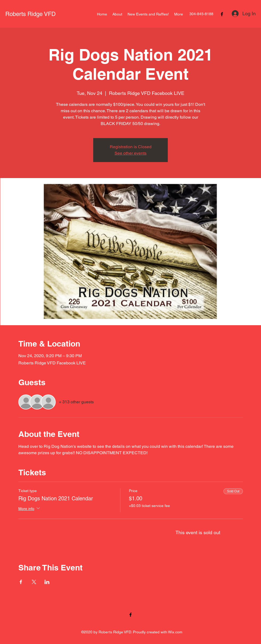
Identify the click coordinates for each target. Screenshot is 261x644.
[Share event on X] (34, 582)
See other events (130, 153)
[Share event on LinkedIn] (47, 582)
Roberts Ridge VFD (30, 14)
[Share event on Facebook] (21, 582)
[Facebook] (222, 14)
